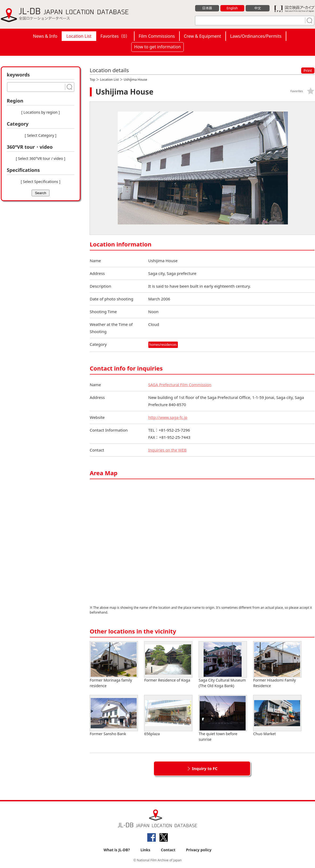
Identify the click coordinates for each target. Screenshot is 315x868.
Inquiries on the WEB (168, 450)
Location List (79, 36)
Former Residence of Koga (168, 662)
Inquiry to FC (205, 768)
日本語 (207, 8)
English (232, 8)
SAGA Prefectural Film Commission (181, 385)
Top (93, 80)
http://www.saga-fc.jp (168, 417)
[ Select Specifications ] (41, 182)
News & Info (45, 36)
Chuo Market (277, 716)
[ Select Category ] (41, 135)
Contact (168, 850)
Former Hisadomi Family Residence (277, 665)
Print (308, 71)
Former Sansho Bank (114, 716)
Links (145, 850)
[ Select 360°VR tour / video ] (41, 158)
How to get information (158, 47)
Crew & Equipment (203, 36)
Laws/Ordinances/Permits (256, 36)
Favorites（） (115, 36)
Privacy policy (199, 850)
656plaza (168, 716)
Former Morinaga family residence (114, 665)
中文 (258, 8)
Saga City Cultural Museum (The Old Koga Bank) (223, 665)
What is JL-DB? (117, 850)
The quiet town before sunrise (223, 718)
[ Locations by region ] (41, 112)
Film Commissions (157, 36)
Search (40, 193)
